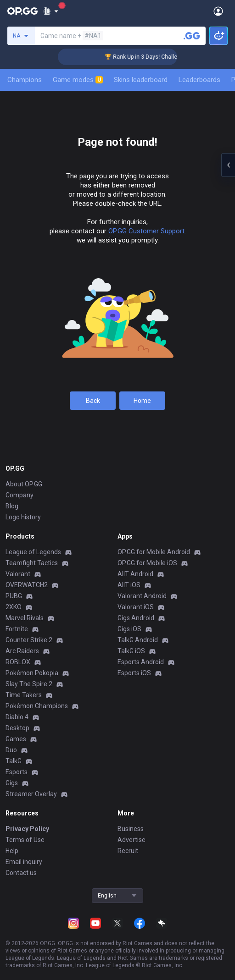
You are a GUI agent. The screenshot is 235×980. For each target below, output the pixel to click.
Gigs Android (136, 618)
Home (142, 401)
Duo (11, 750)
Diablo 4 (17, 717)
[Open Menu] (218, 11)
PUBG (14, 596)
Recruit (128, 851)
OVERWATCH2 (27, 585)
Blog (12, 506)
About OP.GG (24, 484)
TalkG (14, 761)
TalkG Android (138, 640)
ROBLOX (18, 662)
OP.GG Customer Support (146, 231)
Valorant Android (142, 596)
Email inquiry (24, 862)
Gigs (12, 783)
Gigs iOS (129, 629)
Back (93, 401)
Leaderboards (199, 80)
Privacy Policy (27, 829)
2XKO (14, 607)
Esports (17, 772)
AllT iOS (129, 585)
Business (131, 829)
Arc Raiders (22, 651)
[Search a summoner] (192, 36)
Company (20, 495)
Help (12, 851)
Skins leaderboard (141, 80)
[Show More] (51, 11)
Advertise (131, 840)
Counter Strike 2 (29, 640)
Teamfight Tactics (32, 563)
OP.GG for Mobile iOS (147, 563)
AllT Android (135, 574)
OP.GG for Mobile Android (154, 552)
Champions (25, 80)
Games (16, 739)
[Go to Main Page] (22, 11)
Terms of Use (25, 840)
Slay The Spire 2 (29, 684)
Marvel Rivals (25, 618)
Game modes (78, 80)
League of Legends (33, 552)
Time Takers (24, 695)
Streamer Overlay (31, 794)
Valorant (18, 574)
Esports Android (141, 662)
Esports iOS (134, 673)
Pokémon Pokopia (32, 673)
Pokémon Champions (37, 706)
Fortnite (17, 629)
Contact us (21, 873)
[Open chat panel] (228, 165)
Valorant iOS (136, 607)
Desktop (17, 728)
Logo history (23, 517)
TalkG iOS (131, 651)
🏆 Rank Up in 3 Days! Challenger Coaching (165, 57)
